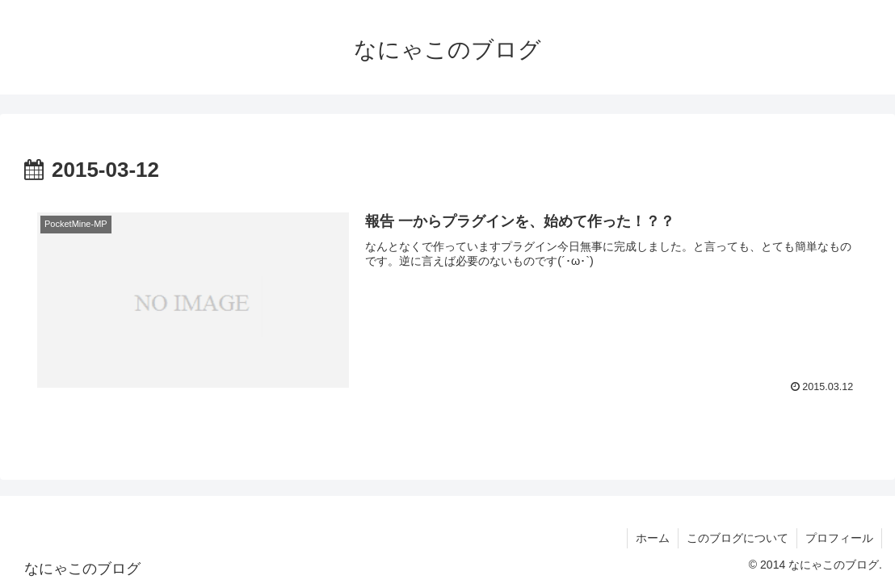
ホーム (653, 538)
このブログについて (737, 538)
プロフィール (839, 538)
